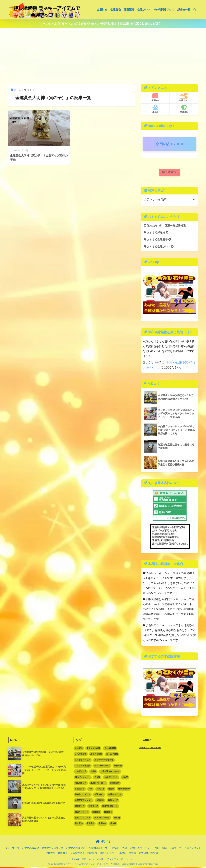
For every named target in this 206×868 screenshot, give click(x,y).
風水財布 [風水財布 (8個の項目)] (102, 824)
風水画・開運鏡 (128, 854)
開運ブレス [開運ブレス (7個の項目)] (93, 807)
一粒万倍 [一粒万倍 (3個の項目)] (118, 766)
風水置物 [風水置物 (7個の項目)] (79, 824)
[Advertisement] (103, 56)
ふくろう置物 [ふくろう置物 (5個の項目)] (96, 755)
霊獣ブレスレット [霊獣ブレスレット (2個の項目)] (83, 818)
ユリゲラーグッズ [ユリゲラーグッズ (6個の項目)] (83, 761)
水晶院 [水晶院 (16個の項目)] (125, 778)
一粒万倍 (115, 849)
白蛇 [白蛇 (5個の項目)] (90, 789)
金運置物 (116, 10)
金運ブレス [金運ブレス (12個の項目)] (99, 795)
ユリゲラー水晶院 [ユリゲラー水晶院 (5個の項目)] (83, 766)
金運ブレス (144, 10)
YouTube (169, 172)
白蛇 (157, 849)
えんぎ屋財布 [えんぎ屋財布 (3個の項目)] (81, 755)
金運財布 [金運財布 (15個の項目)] (100, 801)
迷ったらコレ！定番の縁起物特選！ (167, 226)
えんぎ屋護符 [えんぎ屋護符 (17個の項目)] (110, 749)
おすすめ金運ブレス (159, 247)
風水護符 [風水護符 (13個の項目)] (90, 824)
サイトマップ (12, 849)
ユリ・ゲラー (145, 849)
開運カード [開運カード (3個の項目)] (113, 801)
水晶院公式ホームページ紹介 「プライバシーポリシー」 (102, 860)
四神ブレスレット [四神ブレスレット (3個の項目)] (83, 778)
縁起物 (155, 109)
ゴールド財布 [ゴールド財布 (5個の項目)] (112, 755)
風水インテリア (108, 854)
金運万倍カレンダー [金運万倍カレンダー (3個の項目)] (84, 801)
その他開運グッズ (164, 10)
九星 (125, 849)
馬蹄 (164, 849)
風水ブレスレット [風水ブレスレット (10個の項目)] (102, 818)
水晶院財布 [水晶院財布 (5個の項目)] (80, 789)
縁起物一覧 (184, 10)
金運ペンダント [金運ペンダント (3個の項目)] (115, 795)
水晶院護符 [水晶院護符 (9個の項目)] (115, 784)
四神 (132, 849)
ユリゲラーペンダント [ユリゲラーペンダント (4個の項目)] (104, 761)
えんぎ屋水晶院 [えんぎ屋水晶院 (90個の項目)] (93, 749)
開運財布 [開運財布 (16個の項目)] (108, 813)
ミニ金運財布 (77, 854)
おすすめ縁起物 (157, 233)
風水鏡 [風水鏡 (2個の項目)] (113, 824)
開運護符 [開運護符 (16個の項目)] (96, 813)
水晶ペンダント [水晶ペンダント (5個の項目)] (111, 778)
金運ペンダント (193, 849)
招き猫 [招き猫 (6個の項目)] (97, 778)
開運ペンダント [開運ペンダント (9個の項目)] (82, 813)
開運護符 (129, 10)
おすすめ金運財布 (158, 240)
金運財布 (102, 10)
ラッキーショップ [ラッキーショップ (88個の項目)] (102, 766)
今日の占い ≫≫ (170, 144)
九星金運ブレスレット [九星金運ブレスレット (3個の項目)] (110, 772)
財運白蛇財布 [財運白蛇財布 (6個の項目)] (124, 789)
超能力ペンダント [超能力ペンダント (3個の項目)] (83, 795)
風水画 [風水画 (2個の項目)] (117, 818)
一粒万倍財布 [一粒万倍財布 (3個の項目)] (81, 772)
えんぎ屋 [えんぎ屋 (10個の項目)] (79, 749)
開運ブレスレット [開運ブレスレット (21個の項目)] (110, 807)
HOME (103, 842)
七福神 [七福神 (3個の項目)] (93, 772)
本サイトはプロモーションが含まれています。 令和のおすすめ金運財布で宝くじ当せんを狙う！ (103, 24)
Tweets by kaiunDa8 (150, 748)
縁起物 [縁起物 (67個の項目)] (111, 789)
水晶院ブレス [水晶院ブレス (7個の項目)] (81, 784)
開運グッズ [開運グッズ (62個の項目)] (80, 807)
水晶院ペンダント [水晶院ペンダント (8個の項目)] (98, 784)
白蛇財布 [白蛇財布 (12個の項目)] (100, 789)
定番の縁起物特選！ (150, 854)
